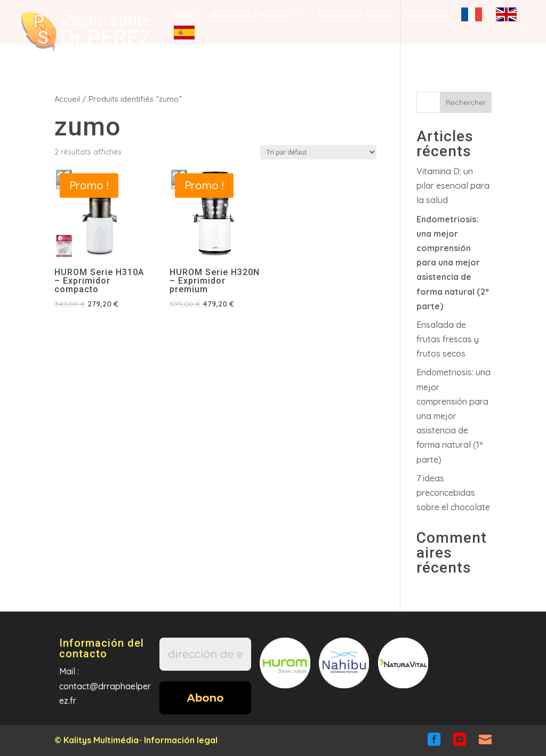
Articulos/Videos (251, 16)
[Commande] (318, 152)
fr (472, 14)
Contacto (425, 16)
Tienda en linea (353, 16)
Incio (185, 16)
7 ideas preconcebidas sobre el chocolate (453, 493)
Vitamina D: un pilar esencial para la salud (453, 186)
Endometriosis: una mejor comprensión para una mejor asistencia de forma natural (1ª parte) (453, 416)
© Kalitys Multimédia (97, 740)
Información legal (181, 740)
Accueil (67, 99)
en (506, 14)
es (184, 33)
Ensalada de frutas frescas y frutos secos (448, 339)
